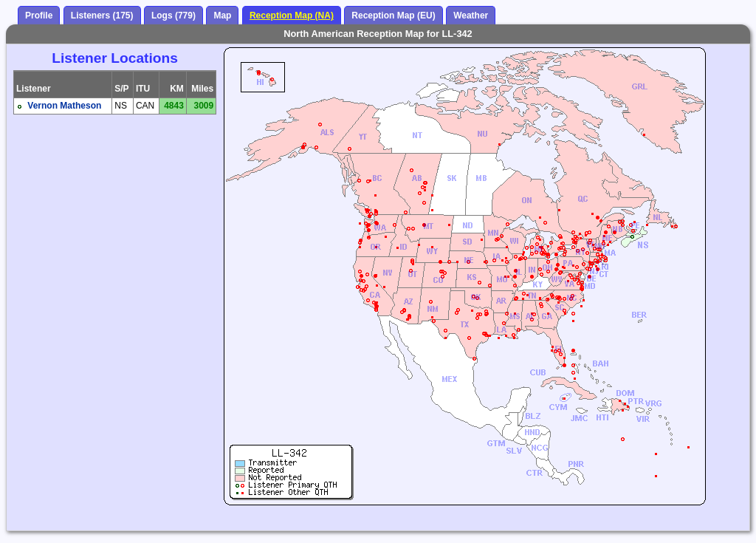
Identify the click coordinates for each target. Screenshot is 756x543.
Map (222, 16)
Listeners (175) (102, 16)
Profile (39, 16)
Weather (471, 16)
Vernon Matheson (64, 106)
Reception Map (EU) (393, 16)
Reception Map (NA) (292, 16)
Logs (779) (173, 16)
